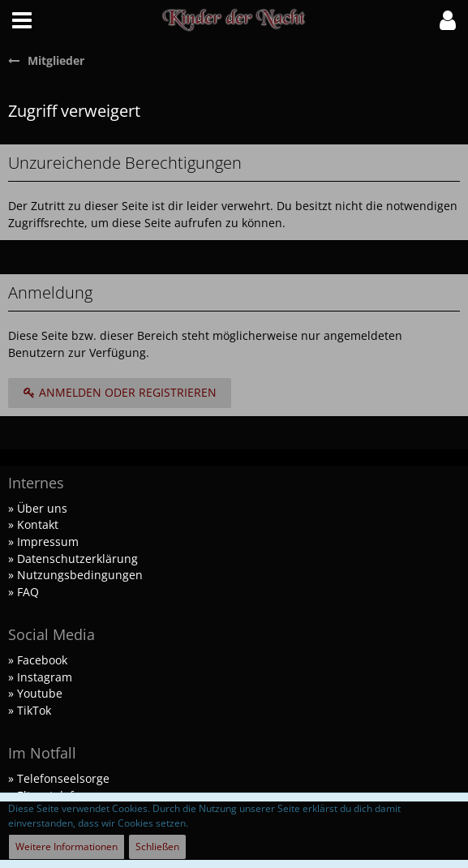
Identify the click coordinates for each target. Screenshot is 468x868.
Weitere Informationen (67, 847)
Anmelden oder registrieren (120, 392)
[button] (22, 20)
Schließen (157, 847)
